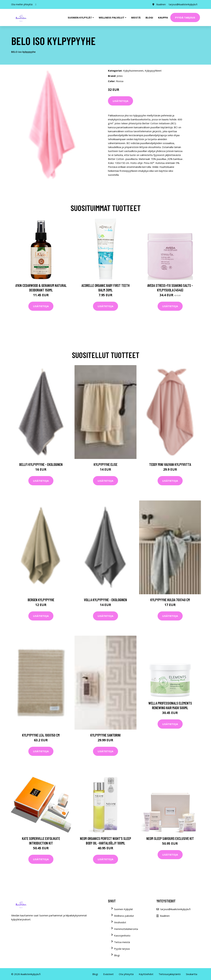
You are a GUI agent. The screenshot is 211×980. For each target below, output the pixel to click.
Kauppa (163, 17)
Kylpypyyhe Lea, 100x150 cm (41, 735)
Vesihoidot (120, 922)
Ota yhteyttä (126, 974)
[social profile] (36, 4)
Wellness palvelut (124, 916)
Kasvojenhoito (122, 935)
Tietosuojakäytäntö (170, 974)
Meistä (136, 17)
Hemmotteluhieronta (126, 929)
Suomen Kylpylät (123, 909)
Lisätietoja (121, 101)
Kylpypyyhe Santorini (105, 735)
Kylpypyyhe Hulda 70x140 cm (170, 600)
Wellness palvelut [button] (112, 17)
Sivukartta (192, 974)
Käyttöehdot (146, 974)
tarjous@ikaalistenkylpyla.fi (183, 4)
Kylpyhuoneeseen (133, 71)
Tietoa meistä (122, 942)
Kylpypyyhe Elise (105, 464)
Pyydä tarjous (185, 17)
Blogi (149, 17)
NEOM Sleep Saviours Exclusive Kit (170, 838)
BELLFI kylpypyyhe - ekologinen (41, 464)
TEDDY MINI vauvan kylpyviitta (170, 464)
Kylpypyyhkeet (153, 71)
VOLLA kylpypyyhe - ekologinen (105, 600)
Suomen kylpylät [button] (80, 17)
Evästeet (108, 974)
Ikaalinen (161, 4)
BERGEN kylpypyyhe (41, 600)
